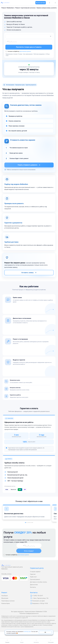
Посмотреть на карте (38, 601)
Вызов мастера (41, 3)
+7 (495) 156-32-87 (38, 596)
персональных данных (25, 51)
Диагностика (34, 585)
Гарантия (33, 574)
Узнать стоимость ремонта (29, 165)
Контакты (33, 587)
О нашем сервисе (35, 572)
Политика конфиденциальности (29, 613)
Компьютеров (6, 603)
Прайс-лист (33, 577)
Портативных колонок (8, 601)
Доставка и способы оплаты (38, 582)
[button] (25, 523)
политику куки (27, 632)
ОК (45, 632)
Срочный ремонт (35, 579)
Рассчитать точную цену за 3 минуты (29, 47)
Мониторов (5, 598)
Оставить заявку (29, 273)
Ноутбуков (5, 596)
